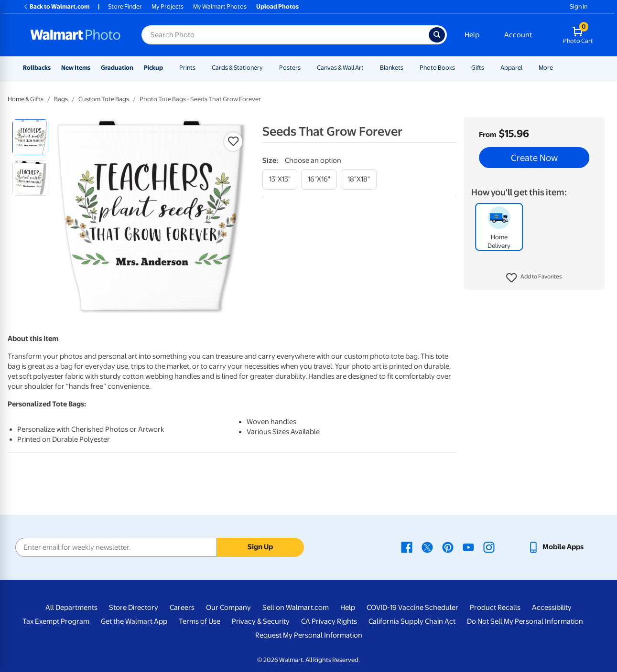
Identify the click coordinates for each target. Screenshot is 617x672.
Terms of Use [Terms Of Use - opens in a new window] (200, 621)
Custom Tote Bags (104, 99)
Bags (61, 99)
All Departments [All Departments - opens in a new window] (71, 608)
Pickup (153, 68)
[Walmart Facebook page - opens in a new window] (407, 547)
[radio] (30, 137)
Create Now (534, 158)
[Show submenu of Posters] (305, 68)
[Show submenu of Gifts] (488, 68)
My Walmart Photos (220, 6)
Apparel (511, 68)
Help (472, 35)
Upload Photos (277, 6)
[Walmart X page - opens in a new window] (427, 547)
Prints (187, 68)
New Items (76, 68)
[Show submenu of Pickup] (167, 68)
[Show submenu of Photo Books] (459, 68)
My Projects (168, 6)
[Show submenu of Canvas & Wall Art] (368, 68)
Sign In (579, 6)
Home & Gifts (26, 99)
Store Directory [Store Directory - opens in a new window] (134, 608)
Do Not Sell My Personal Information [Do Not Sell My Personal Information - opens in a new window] (525, 621)
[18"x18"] (359, 179)
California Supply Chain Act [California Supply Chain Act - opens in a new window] (412, 621)
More (546, 68)
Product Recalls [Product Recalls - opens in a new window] (495, 608)
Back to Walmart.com (56, 6)
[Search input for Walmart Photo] (285, 35)
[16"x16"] (319, 179)
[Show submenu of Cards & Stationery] (267, 68)
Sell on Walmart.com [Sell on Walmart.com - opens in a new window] (296, 608)
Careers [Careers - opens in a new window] (182, 608)
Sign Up (260, 547)
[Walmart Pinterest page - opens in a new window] (448, 547)
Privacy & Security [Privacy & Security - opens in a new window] (261, 621)
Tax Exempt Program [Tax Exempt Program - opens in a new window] (56, 621)
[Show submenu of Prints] (200, 68)
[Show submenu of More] (557, 68)
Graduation (117, 68)
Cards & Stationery (237, 68)
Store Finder (125, 6)
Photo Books (437, 68)
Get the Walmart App (134, 621)
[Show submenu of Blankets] (408, 68)
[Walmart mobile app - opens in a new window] (556, 547)
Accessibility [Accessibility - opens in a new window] (552, 608)
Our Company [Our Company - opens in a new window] (228, 608)
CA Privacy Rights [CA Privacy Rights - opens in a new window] (329, 621)
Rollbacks (37, 68)
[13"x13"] (280, 179)
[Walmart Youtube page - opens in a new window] (468, 547)
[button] (534, 278)
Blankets (392, 68)
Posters (290, 68)
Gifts (478, 68)
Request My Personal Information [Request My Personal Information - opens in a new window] (309, 635)
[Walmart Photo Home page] (76, 35)
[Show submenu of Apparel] (527, 68)
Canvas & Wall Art (340, 68)
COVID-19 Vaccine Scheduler (412, 608)
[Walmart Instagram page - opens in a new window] (489, 547)
